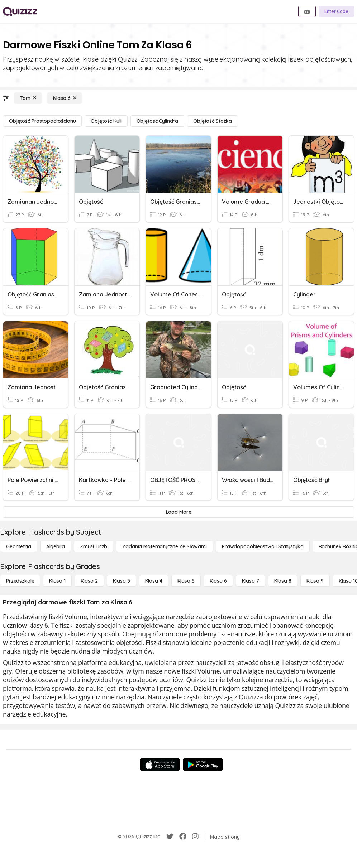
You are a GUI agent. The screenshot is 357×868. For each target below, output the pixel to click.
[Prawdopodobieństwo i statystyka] (263, 546)
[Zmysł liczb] (94, 546)
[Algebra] (56, 546)
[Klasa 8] (283, 581)
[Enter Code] (336, 11)
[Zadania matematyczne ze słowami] (165, 546)
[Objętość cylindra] (158, 121)
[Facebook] (183, 836)
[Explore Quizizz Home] (20, 11)
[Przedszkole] (20, 581)
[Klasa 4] (154, 581)
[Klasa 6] (65, 98)
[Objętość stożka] (213, 121)
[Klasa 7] (251, 581)
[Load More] (178, 512)
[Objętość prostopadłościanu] (42, 121)
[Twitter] (170, 836)
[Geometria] (19, 546)
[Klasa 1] (57, 581)
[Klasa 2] (89, 581)
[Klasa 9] (315, 581)
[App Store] (160, 765)
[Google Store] (203, 765)
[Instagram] (195, 836)
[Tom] (28, 98)
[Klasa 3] (122, 581)
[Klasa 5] (186, 581)
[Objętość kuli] (106, 121)
